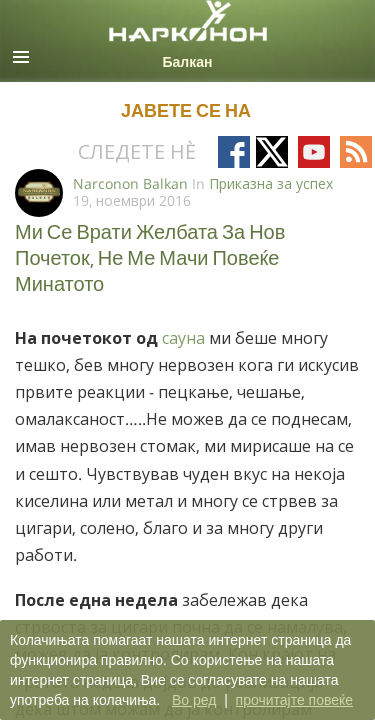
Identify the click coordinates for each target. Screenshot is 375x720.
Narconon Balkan (130, 183)
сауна (185, 338)
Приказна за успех (271, 183)
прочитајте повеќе (294, 700)
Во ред (194, 700)
